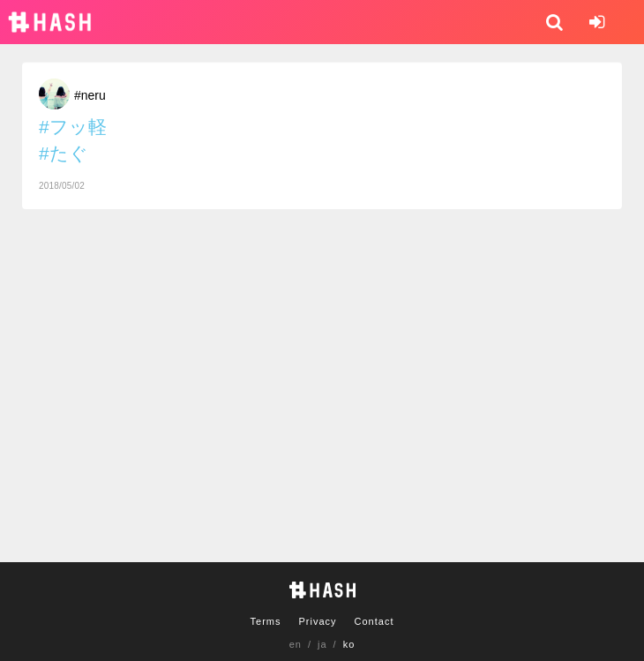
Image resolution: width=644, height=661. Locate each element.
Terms (266, 621)
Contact (374, 621)
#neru (90, 95)
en (296, 644)
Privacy (317, 621)
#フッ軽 (73, 127)
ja (322, 644)
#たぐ (64, 153)
